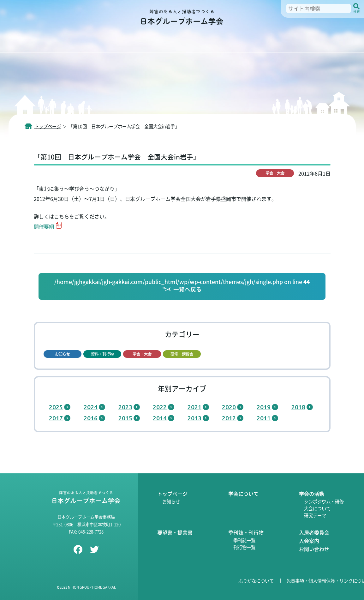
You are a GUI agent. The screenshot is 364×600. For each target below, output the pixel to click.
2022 (160, 407)
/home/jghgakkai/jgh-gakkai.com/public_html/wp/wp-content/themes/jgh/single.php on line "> (182, 286)
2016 (91, 418)
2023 (125, 407)
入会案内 (309, 541)
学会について (243, 494)
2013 (194, 418)
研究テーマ (315, 515)
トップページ (172, 494)
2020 (229, 407)
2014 (160, 418)
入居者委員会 (314, 532)
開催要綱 (44, 226)
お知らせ (171, 501)
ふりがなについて (256, 581)
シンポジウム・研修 (324, 501)
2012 (229, 418)
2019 (264, 407)
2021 (194, 407)
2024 (91, 407)
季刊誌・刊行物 (246, 532)
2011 (264, 418)
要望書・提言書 (175, 532)
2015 (125, 418)
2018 (298, 407)
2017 (56, 418)
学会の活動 (312, 494)
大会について (317, 508)
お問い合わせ (314, 549)
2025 (56, 407)
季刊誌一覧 (244, 540)
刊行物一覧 (244, 547)
